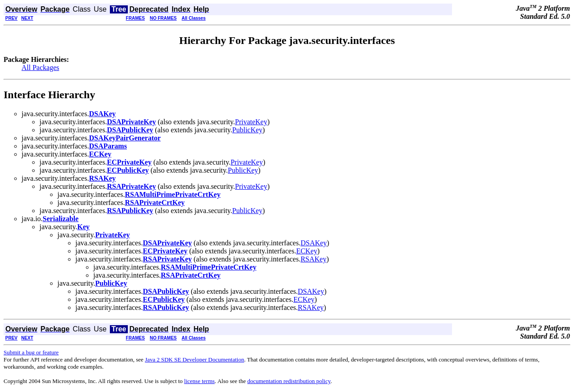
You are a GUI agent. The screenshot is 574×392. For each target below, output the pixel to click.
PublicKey (248, 130)
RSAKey (313, 259)
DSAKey (314, 243)
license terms (200, 381)
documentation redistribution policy (289, 381)
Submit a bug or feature (31, 352)
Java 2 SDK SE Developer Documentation (194, 359)
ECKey (307, 251)
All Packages (40, 68)
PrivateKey (251, 122)
